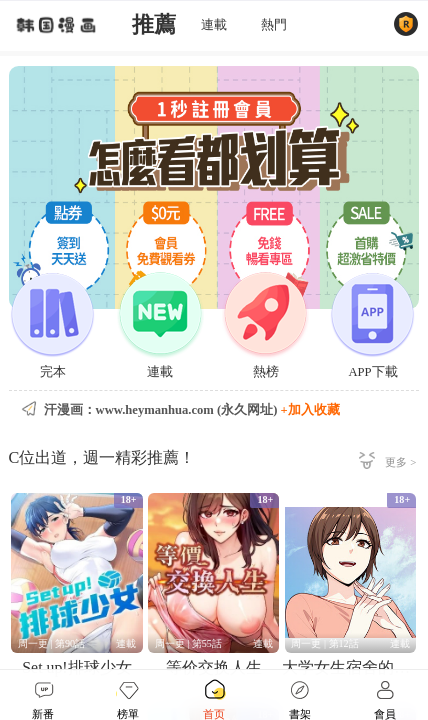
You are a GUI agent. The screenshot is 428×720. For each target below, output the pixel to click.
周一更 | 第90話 (51, 643)
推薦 (154, 25)
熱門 (274, 25)
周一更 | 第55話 (188, 643)
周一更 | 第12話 (324, 643)
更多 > (400, 462)
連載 (214, 25)
